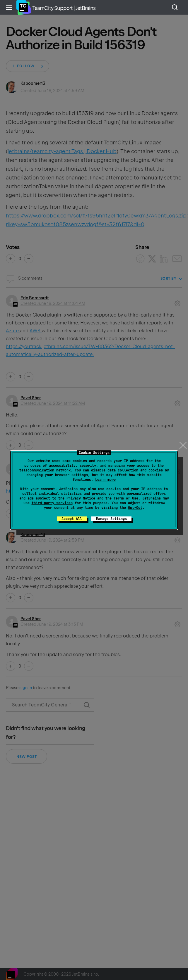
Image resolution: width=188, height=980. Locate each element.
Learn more (105, 480)
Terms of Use (126, 498)
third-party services (52, 503)
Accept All (72, 519)
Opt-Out (135, 508)
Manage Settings (111, 519)
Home (23, 7)
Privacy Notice (81, 498)
